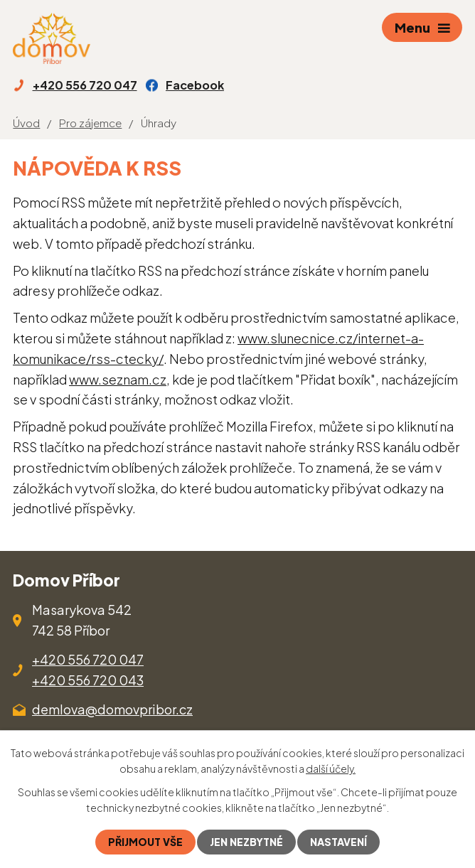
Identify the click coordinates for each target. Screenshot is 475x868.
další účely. (331, 768)
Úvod (26, 123)
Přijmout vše (145, 842)
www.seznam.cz (118, 379)
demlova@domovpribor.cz (112, 709)
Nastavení (338, 842)
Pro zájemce (90, 123)
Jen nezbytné (246, 842)
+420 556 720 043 (88, 680)
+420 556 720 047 (88, 659)
